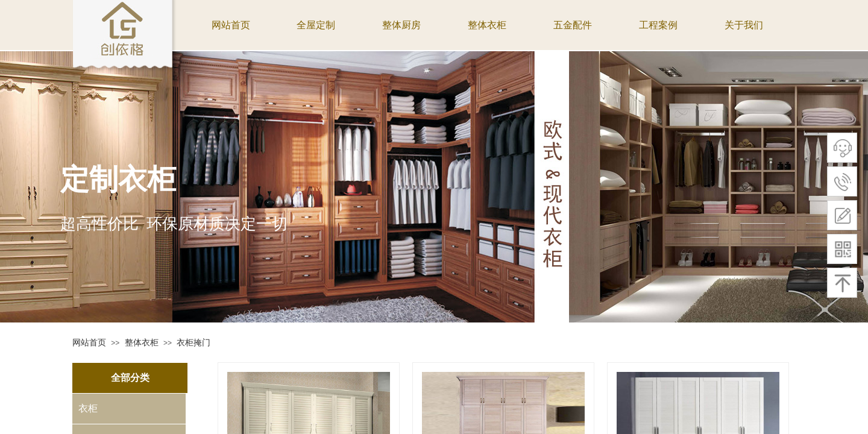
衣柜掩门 (193, 342)
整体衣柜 (142, 342)
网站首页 (89, 342)
